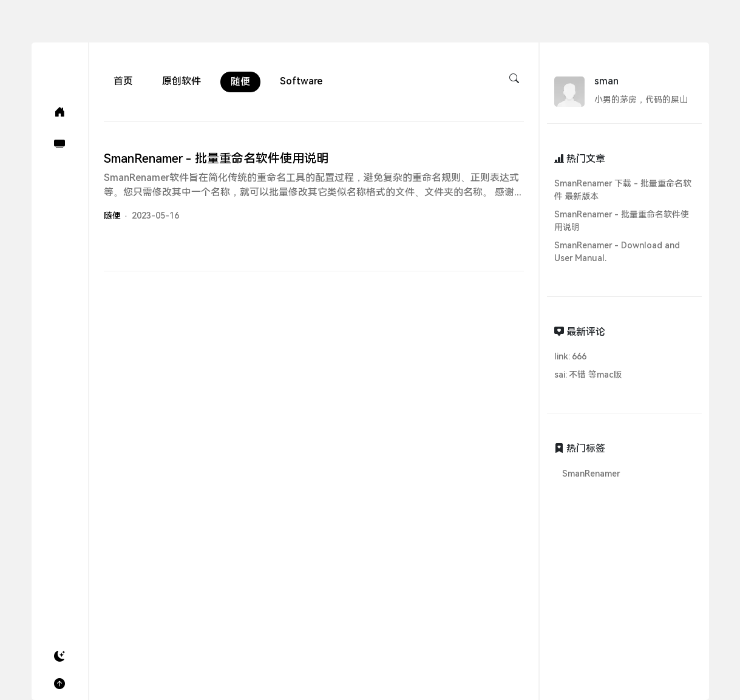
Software (301, 81)
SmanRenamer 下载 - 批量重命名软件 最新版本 (623, 190)
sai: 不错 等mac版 (588, 375)
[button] (59, 657)
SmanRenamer (591, 474)
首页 (123, 81)
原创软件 (182, 81)
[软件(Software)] (59, 144)
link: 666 (571, 356)
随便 (240, 82)
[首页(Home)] (59, 112)
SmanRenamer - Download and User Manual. (617, 252)
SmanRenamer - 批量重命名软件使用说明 (622, 221)
